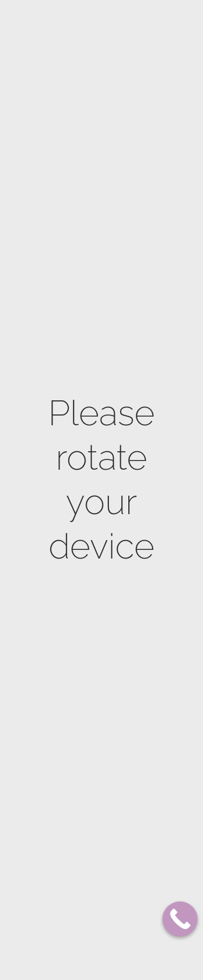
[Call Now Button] (180, 919)
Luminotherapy (81, 871)
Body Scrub (75, 376)
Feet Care (71, 423)
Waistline (71, 501)
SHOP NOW (152, 47)
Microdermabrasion (88, 591)
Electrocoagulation (89, 780)
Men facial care (81, 887)
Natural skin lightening (77, 539)
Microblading (78, 902)
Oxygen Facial (78, 796)
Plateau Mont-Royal (60, 29)
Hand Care (73, 407)
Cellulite (71, 486)
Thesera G (72, 961)
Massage (69, 391)
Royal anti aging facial (82, 743)
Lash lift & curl (82, 918)
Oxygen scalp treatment (77, 849)
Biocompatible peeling (79, 672)
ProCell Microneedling (79, 629)
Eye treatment (79, 828)
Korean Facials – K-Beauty (86, 940)
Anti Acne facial (82, 721)
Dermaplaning (79, 650)
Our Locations (130, 30)
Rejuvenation (77, 765)
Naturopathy (77, 439)
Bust (64, 517)
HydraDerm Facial (85, 812)
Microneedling (79, 607)
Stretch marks (80, 470)
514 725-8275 (166, 374)
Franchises (36, 48)
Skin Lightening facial (81, 700)
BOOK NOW (92, 47)
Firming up (73, 454)
